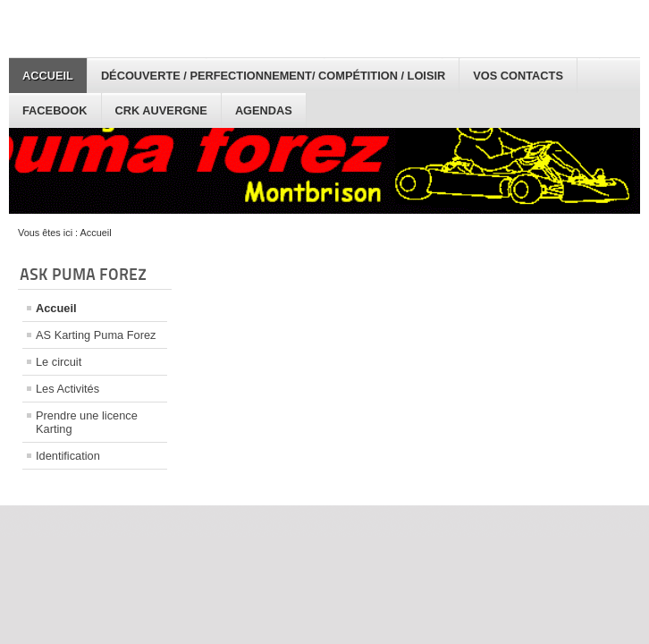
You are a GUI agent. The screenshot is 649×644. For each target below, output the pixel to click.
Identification (68, 456)
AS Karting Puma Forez (96, 335)
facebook (55, 110)
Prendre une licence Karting (87, 422)
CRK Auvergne (161, 110)
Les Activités (67, 389)
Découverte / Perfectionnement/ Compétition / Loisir (273, 76)
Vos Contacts (518, 76)
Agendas (264, 110)
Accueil (48, 76)
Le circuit (59, 362)
